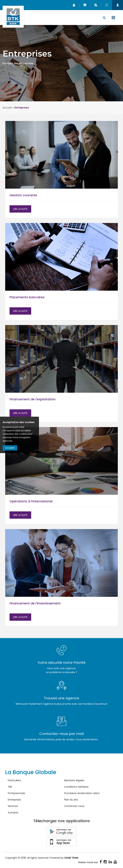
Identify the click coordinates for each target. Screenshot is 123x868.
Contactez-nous (74, 806)
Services (13, 806)
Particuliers (14, 781)
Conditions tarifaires (76, 787)
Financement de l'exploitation (32, 399)
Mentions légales (74, 781)
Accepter (10, 448)
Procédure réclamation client (82, 793)
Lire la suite (20, 209)
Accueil (7, 108)
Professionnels (16, 793)
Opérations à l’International (31, 501)
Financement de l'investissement (35, 603)
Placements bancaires (27, 297)
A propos (13, 813)
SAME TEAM (71, 858)
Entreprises (14, 800)
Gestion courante (23, 195)
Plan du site (71, 800)
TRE (10, 787)
